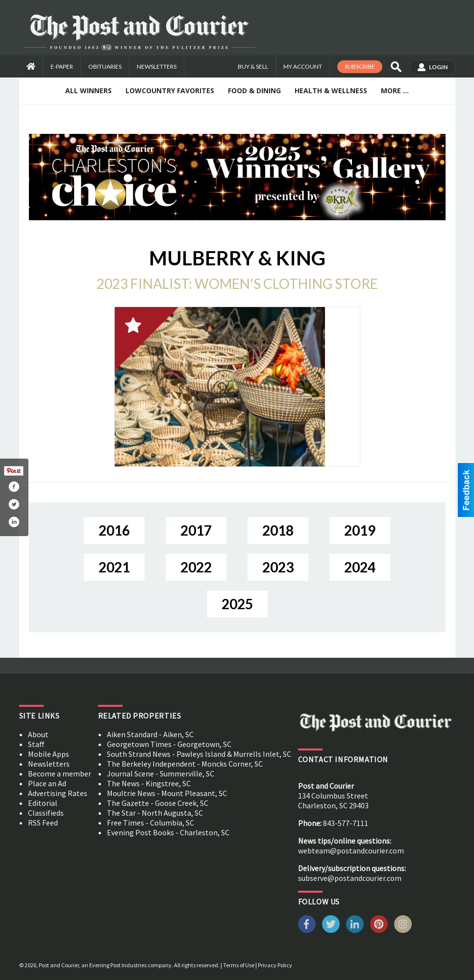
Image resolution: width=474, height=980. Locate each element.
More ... (395, 90)
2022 (196, 567)
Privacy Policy (275, 965)
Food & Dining (254, 90)
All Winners (88, 90)
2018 (278, 530)
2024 (360, 567)
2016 (114, 530)
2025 (237, 604)
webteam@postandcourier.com (351, 851)
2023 (278, 567)
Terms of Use (239, 965)
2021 (114, 567)
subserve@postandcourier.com (350, 878)
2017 (196, 530)
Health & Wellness (331, 90)
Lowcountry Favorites (170, 90)
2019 (360, 530)
